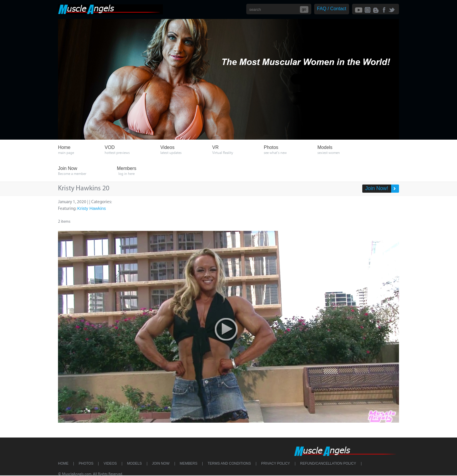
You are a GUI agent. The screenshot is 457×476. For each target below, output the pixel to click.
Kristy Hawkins (92, 208)
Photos (86, 463)
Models (135, 463)
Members (189, 463)
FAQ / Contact (332, 9)
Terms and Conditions (229, 463)
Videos (110, 463)
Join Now (161, 463)
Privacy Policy (276, 463)
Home (63, 463)
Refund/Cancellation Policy (328, 463)
